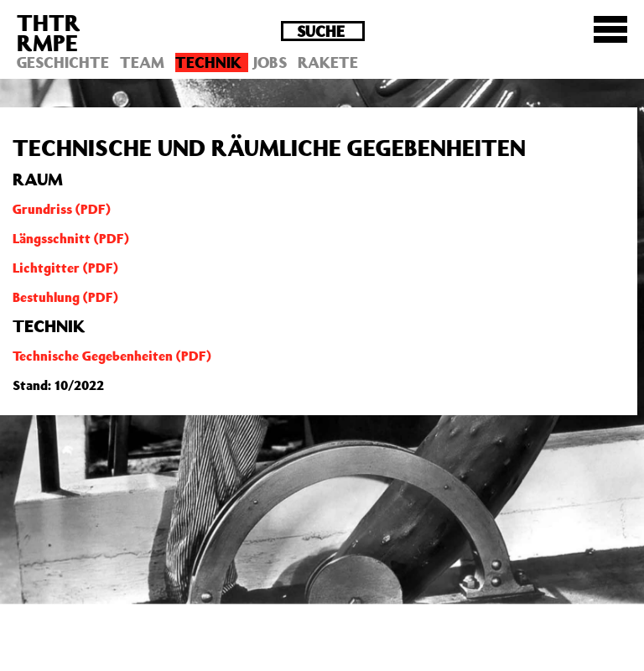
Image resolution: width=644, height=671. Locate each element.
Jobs (270, 62)
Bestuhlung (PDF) (65, 297)
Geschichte (63, 62)
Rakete (328, 62)
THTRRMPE (49, 32)
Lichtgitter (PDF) (65, 268)
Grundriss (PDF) (62, 209)
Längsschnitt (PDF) (71, 238)
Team (142, 62)
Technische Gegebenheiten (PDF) (112, 356)
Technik (208, 62)
